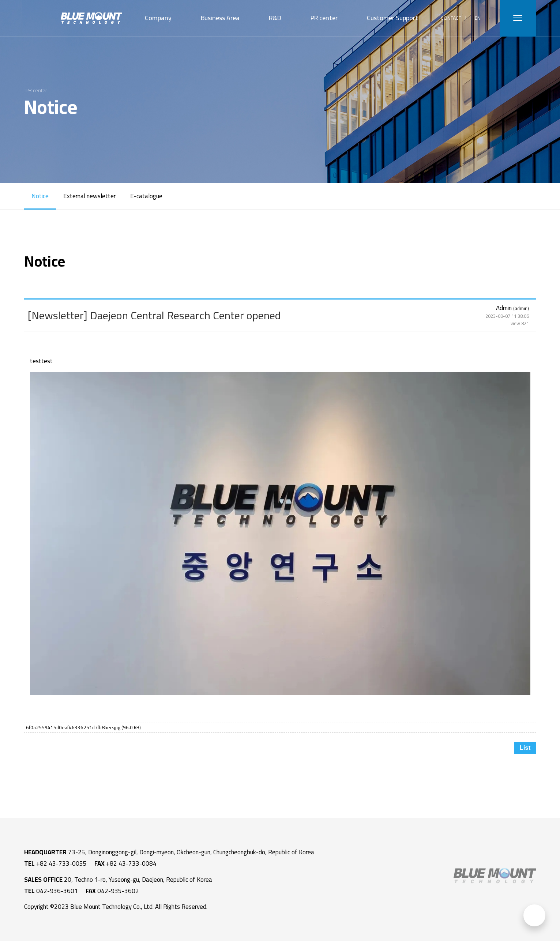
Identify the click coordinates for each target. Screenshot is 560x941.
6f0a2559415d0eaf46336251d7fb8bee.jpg (83, 727)
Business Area (220, 18)
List (525, 748)
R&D (275, 18)
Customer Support (392, 18)
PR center (324, 18)
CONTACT (451, 18)
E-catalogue (146, 196)
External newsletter (89, 196)
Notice (40, 196)
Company (158, 18)
